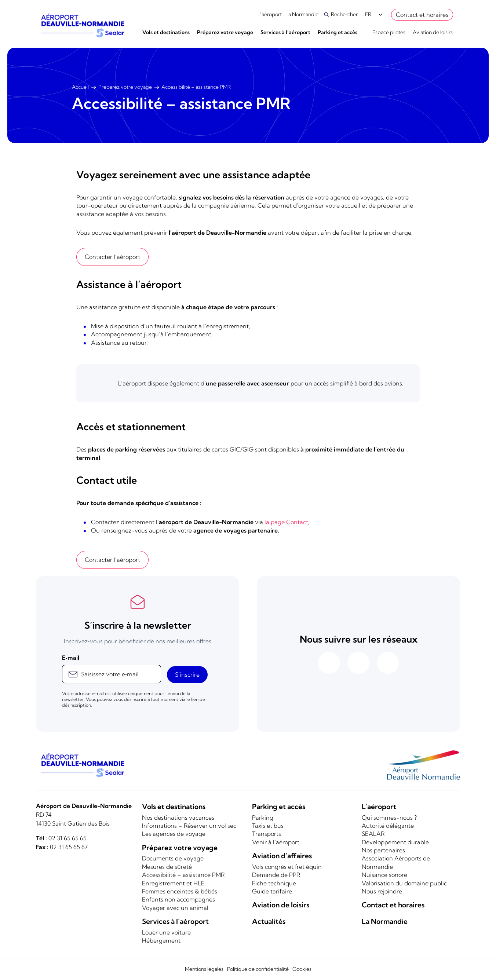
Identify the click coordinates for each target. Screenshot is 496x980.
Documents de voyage (173, 858)
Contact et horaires (422, 15)
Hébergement (161, 940)
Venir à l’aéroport (276, 842)
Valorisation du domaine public (404, 883)
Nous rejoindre (382, 891)
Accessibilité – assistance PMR (183, 875)
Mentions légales (204, 969)
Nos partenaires (383, 850)
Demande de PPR (276, 875)
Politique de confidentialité (258, 969)
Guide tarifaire (272, 891)
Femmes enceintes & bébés (180, 891)
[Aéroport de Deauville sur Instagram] (358, 663)
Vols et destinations (166, 32)
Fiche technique (274, 883)
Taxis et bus (268, 826)
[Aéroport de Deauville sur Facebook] (329, 663)
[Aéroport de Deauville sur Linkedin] (388, 663)
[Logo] (82, 25)
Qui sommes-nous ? (389, 818)
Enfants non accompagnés (178, 899)
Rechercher (344, 14)
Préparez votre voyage (225, 32)
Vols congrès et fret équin (287, 867)
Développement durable (395, 842)
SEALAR (373, 834)
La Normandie (302, 14)
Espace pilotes (389, 32)
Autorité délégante (388, 826)
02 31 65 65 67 (69, 847)
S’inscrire (187, 674)
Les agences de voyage (174, 834)
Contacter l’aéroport (112, 257)
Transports (267, 834)
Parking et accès (338, 32)
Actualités (269, 921)
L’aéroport (270, 14)
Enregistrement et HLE (173, 883)
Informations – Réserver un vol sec (189, 826)
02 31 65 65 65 (68, 838)
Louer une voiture (166, 932)
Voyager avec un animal (175, 908)
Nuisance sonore (384, 875)
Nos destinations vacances (178, 818)
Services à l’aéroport (285, 32)
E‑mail (71, 658)
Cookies (302, 969)
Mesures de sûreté (167, 867)
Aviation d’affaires (282, 856)
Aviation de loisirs (433, 32)
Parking (263, 818)
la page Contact (286, 522)
